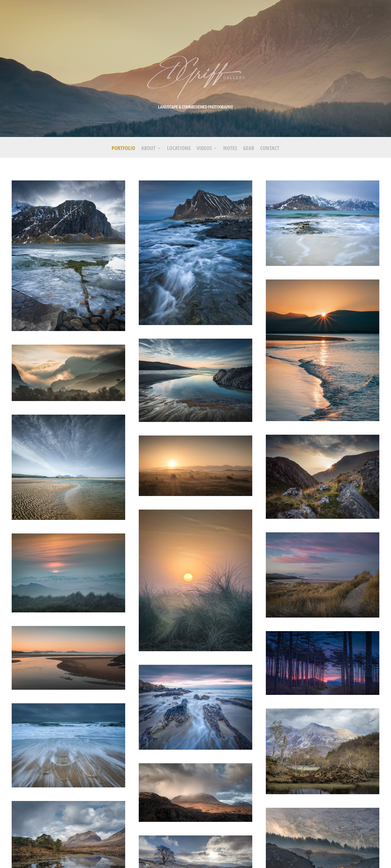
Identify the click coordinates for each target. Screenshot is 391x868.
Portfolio (123, 149)
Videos (204, 149)
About (148, 149)
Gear (249, 149)
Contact (270, 149)
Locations (179, 149)
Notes (230, 149)
